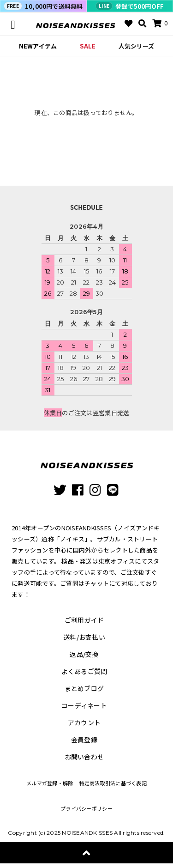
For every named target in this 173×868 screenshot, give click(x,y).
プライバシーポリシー (86, 808)
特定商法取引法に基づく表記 (113, 783)
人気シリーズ (136, 46)
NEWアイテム (38, 46)
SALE (88, 46)
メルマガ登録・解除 (50, 783)
